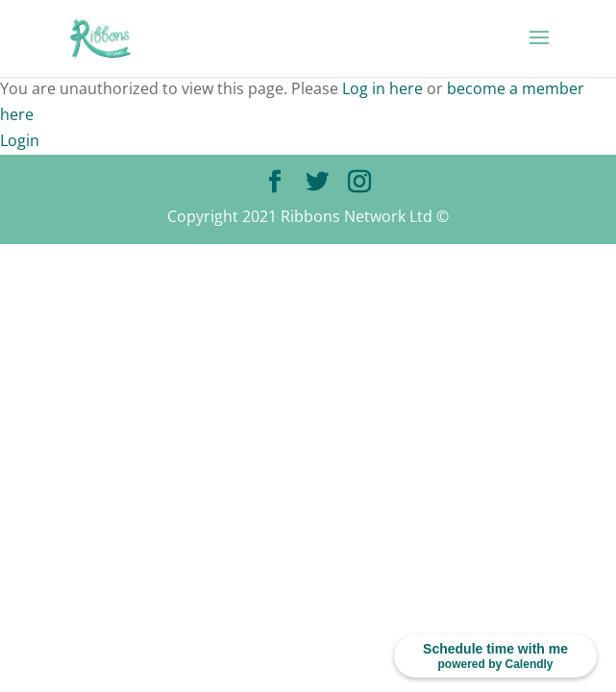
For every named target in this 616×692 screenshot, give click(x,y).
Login (20, 140)
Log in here (382, 88)
